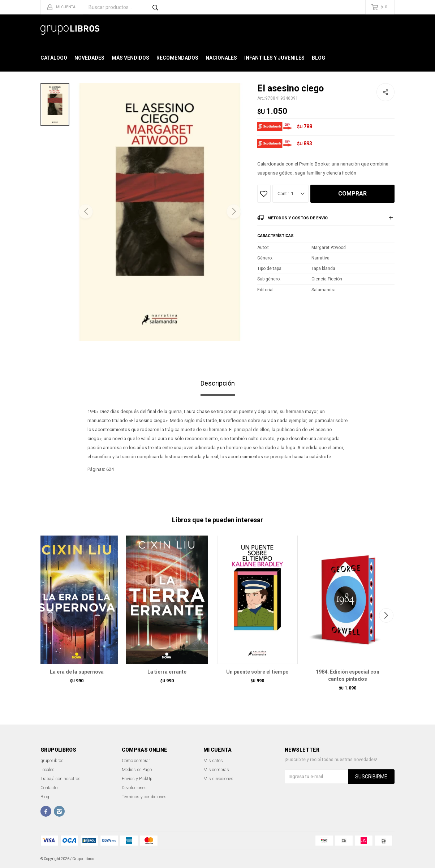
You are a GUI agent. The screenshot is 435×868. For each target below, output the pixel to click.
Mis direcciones (218, 779)
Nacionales (221, 58)
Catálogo (54, 58)
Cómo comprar (136, 761)
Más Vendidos (130, 58)
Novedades (89, 58)
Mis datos (213, 761)
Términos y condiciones (144, 797)
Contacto (49, 788)
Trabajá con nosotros (61, 779)
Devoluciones (134, 788)
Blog (318, 58)
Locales (48, 770)
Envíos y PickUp (137, 779)
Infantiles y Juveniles (274, 58)
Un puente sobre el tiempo (257, 672)
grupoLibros (52, 761)
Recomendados (177, 58)
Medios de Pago (137, 770)
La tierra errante (167, 672)
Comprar (352, 194)
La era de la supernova (77, 672)
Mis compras (216, 770)
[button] (234, 211)
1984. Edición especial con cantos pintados (348, 675)
